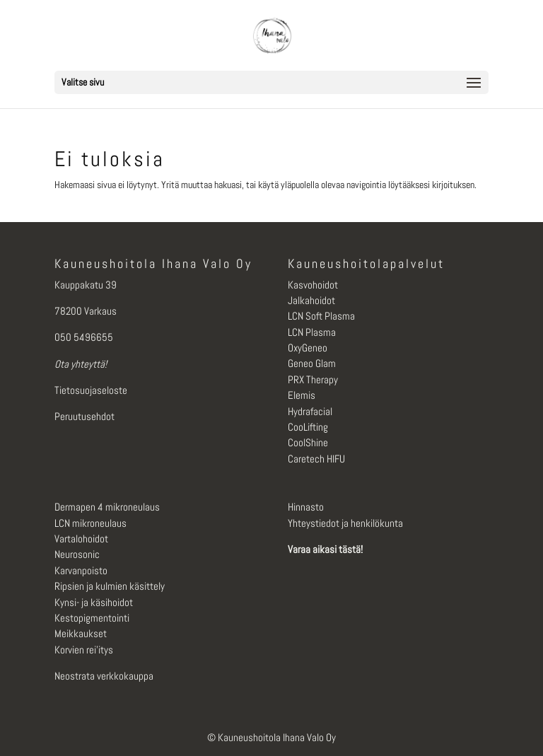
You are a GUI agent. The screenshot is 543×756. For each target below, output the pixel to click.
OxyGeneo (308, 348)
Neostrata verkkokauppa (104, 676)
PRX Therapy (313, 379)
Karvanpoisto (81, 570)
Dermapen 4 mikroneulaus (107, 507)
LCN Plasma (312, 332)
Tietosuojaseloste (91, 390)
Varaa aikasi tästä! (325, 549)
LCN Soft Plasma (321, 316)
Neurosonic (77, 554)
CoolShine (308, 442)
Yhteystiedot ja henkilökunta (345, 523)
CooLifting (308, 427)
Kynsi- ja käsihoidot (94, 602)
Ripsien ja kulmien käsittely (110, 586)
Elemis (302, 395)
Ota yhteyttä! (81, 364)
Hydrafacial (310, 411)
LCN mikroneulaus (90, 523)
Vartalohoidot (81, 539)
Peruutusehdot (84, 416)
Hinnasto (306, 507)
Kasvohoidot (313, 285)
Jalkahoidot (311, 300)
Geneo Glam (312, 363)
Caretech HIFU (316, 459)
